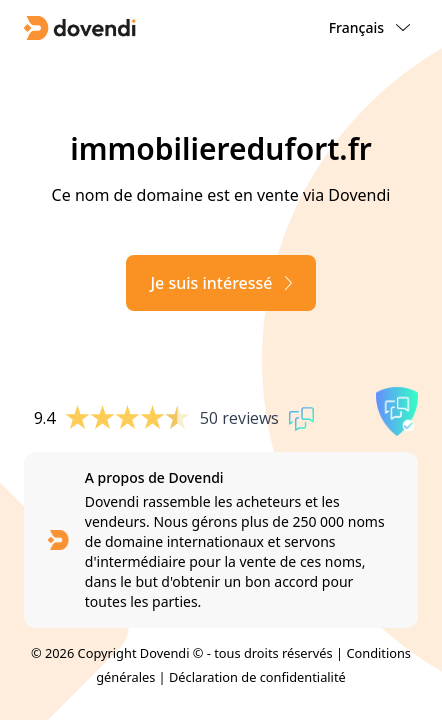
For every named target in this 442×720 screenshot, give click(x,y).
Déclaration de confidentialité (257, 677)
